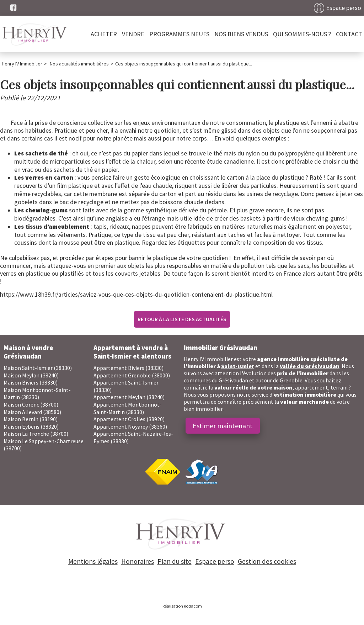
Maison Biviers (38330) (31, 382)
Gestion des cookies (267, 561)
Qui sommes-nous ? (302, 34)
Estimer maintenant (223, 426)
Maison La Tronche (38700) (36, 434)
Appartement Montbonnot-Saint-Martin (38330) (128, 408)
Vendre (133, 34)
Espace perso (344, 8)
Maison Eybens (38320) (31, 427)
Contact (349, 34)
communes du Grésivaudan (216, 380)
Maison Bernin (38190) (31, 419)
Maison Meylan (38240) (31, 375)
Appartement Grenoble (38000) (132, 375)
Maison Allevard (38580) (32, 412)
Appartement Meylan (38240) (129, 397)
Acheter (104, 34)
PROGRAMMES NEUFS (179, 34)
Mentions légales (93, 561)
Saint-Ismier (238, 366)
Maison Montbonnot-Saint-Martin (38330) (37, 394)
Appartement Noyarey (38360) (130, 427)
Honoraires (138, 561)
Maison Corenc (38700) (31, 404)
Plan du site (175, 561)
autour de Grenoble (279, 380)
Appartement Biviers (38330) (129, 368)
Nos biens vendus (241, 34)
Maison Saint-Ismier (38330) (38, 368)
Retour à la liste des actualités (182, 319)
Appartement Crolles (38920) (129, 419)
